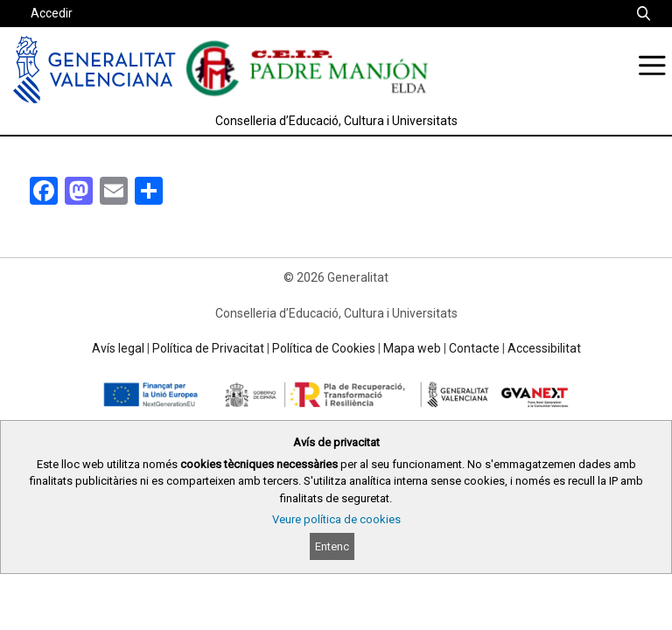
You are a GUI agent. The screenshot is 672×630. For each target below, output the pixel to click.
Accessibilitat (544, 348)
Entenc (332, 546)
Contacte (474, 348)
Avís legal (118, 348)
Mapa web (412, 348)
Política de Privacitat (208, 348)
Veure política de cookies (336, 519)
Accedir (52, 13)
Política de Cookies (324, 348)
